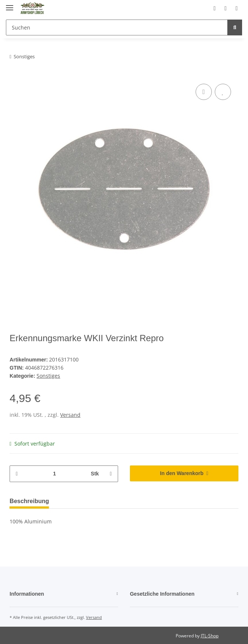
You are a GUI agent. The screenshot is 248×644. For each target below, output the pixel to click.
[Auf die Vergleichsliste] (204, 92)
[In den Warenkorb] (184, 472)
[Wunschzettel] (219, 8)
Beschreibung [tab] (31, 500)
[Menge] (54, 473)
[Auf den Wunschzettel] (223, 92)
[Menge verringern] (18, 473)
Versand (70, 414)
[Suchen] (116, 27)
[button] (205, 8)
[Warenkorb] (234, 8)
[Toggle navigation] (10, 5)
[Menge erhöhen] (110, 473)
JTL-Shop (210, 635)
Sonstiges (49, 375)
